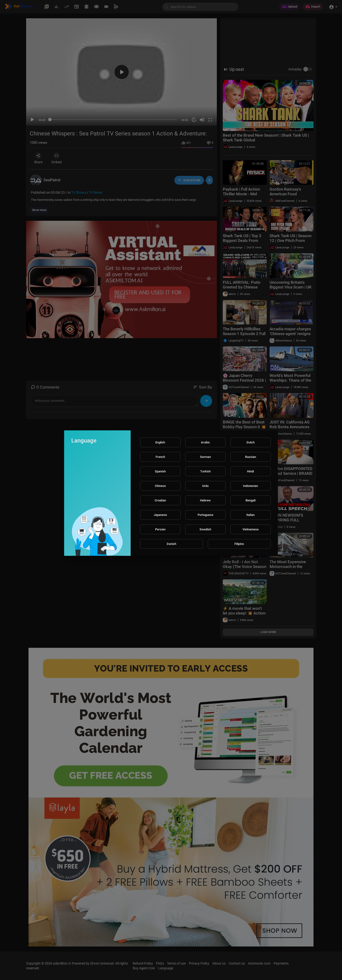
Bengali (251, 500)
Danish (171, 544)
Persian (160, 529)
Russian (251, 457)
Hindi (250, 471)
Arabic (205, 442)
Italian (250, 515)
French (160, 457)
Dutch (251, 442)
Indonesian (250, 486)
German (205, 457)
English (160, 442)
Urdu (205, 486)
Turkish (205, 471)
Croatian (160, 500)
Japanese (160, 515)
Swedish (205, 529)
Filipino (239, 544)
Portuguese (205, 515)
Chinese (160, 486)
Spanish (160, 471)
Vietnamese (251, 529)
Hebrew (205, 500)
